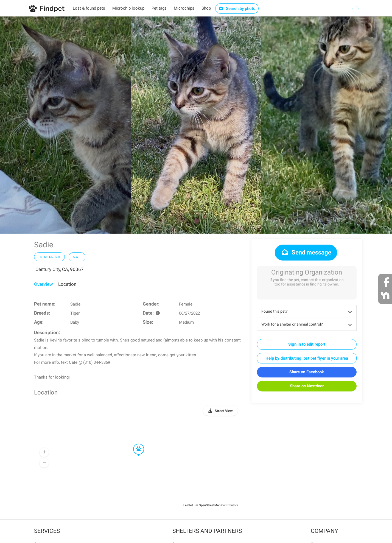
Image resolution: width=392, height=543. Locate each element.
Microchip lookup (128, 8)
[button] (135, 444)
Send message (306, 252)
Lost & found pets (89, 8)
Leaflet (188, 505)
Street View (224, 411)
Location (67, 284)
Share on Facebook (307, 372)
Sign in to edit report (307, 344)
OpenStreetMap (210, 505)
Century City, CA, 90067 (60, 269)
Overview (44, 284)
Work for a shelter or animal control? (308, 324)
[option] (65, 125)
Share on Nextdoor (307, 386)
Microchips (184, 8)
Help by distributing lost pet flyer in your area (307, 358)
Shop (206, 8)
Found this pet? (308, 311)
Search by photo (237, 9)
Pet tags (159, 8)
